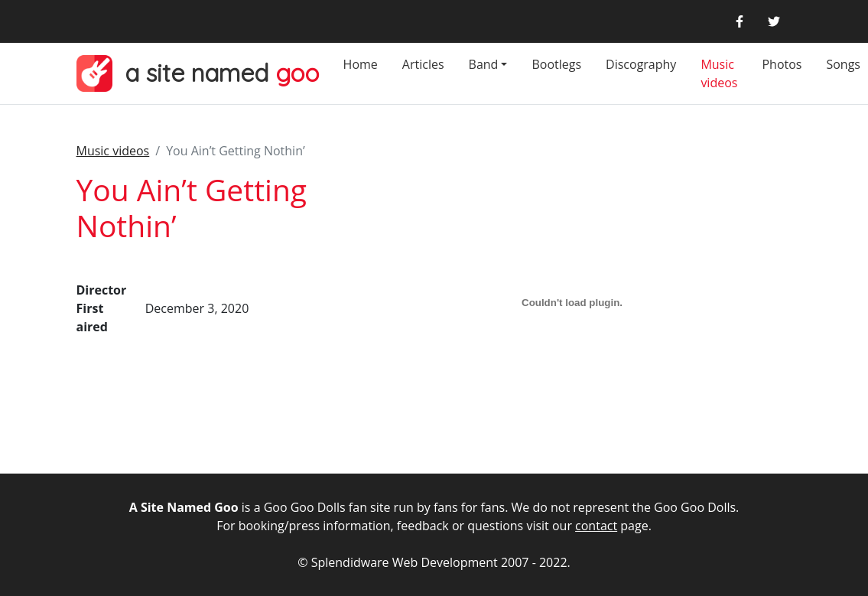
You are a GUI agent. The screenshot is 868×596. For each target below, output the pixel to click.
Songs (843, 64)
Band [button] (484, 64)
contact (596, 526)
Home (361, 64)
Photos (782, 64)
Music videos (719, 73)
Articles (423, 64)
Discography (641, 64)
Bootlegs (556, 64)
